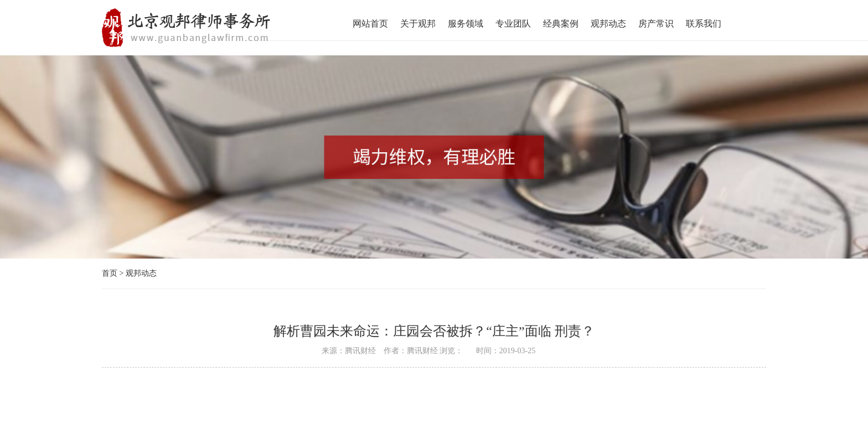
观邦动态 (608, 24)
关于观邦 (418, 24)
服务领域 (466, 24)
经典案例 (561, 24)
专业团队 (513, 24)
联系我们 (704, 24)
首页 (110, 273)
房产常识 (656, 24)
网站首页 (370, 24)
